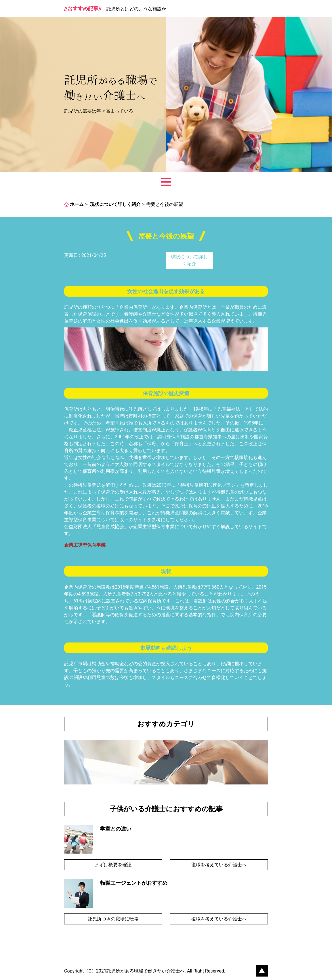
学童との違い (116, 829)
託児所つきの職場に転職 (113, 919)
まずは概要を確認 (113, 865)
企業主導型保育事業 (85, 545)
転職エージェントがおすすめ (134, 883)
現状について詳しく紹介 (189, 260)
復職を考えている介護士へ (219, 865)
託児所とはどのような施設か (136, 9)
